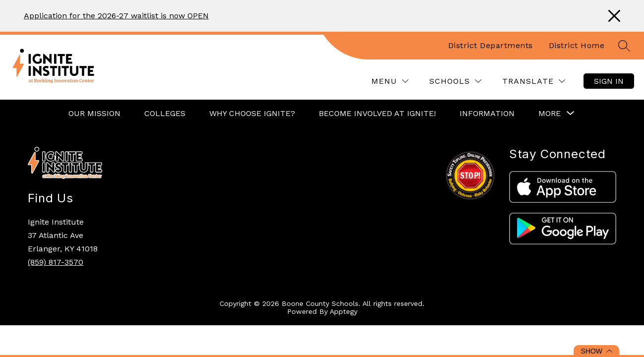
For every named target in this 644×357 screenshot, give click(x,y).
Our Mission (94, 113)
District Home (577, 45)
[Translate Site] (534, 81)
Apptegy (344, 311)
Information (487, 113)
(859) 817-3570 (56, 262)
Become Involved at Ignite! (377, 113)
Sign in (609, 81)
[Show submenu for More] (550, 114)
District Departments (491, 45)
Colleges (165, 113)
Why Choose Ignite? (252, 113)
